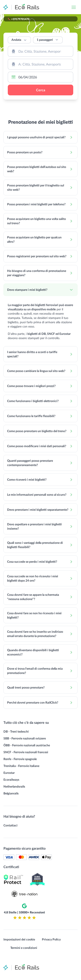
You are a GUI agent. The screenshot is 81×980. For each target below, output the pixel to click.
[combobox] (40, 51)
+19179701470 (20, 19)
